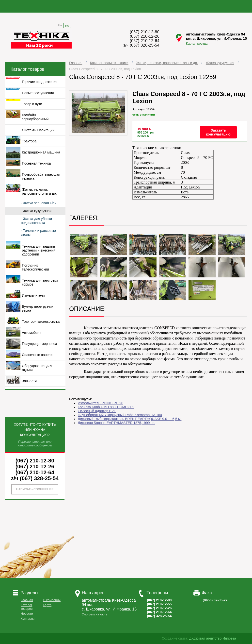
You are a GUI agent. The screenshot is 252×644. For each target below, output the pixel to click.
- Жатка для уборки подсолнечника (36, 221)
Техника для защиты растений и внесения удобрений (39, 250)
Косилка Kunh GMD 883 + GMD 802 (106, 407)
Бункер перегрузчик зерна (38, 308)
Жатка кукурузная (220, 63)
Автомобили (32, 333)
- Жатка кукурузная (36, 211)
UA (60, 25)
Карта (47, 605)
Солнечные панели (37, 355)
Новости (27, 614)
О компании (52, 600)
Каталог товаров (27, 607)
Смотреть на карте (94, 614)
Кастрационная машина (41, 152)
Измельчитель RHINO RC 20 (101, 403)
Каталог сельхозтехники (109, 63)
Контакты (28, 619)
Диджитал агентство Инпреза (213, 638)
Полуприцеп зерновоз (39, 344)
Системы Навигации (38, 130)
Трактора (29, 141)
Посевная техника (36, 163)
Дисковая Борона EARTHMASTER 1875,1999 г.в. (117, 423)
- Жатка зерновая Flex (39, 203)
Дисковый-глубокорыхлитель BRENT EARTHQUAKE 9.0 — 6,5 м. (130, 419)
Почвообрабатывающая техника (41, 176)
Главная (76, 63)
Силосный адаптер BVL (97, 411)
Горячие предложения (40, 82)
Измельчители (33, 295)
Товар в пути (32, 104)
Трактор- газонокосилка (41, 322)
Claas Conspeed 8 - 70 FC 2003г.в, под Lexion (105, 69)
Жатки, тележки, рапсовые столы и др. (167, 63)
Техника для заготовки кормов (40, 282)
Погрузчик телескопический (35, 267)
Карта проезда (197, 43)
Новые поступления (38, 93)
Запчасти (29, 381)
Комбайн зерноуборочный (35, 117)
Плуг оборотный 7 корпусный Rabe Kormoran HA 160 (120, 415)
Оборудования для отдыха (37, 368)
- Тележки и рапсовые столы (38, 233)
